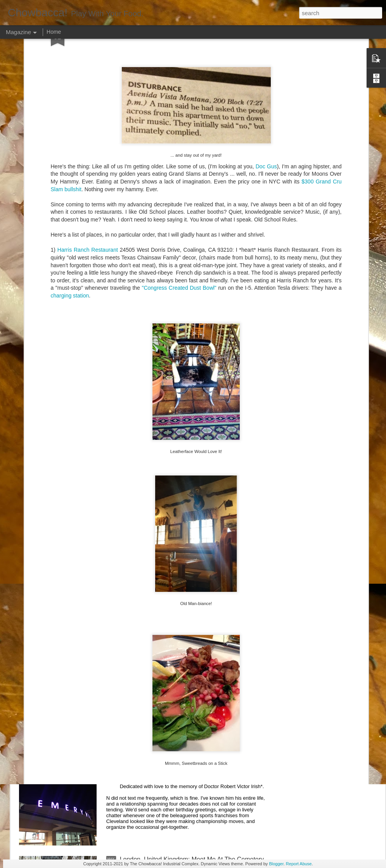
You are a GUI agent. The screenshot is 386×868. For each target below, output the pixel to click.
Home (54, 32)
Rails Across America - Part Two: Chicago (177, 683)
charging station (70, 225)
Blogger (276, 864)
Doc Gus (266, 95)
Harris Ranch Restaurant (88, 179)
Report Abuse (299, 864)
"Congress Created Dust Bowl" (179, 217)
